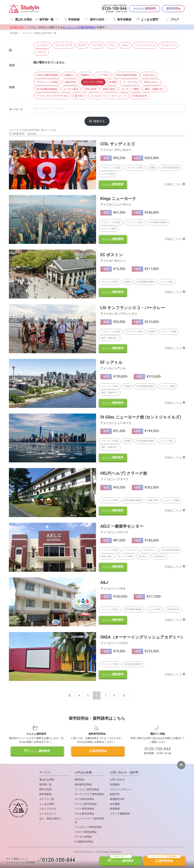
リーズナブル (130, 82)
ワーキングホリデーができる (52, 96)
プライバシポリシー (121, 789)
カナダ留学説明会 (84, 799)
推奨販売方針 (117, 799)
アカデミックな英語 (47, 82)
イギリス (41, 52)
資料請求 (113, 184)
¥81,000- (113, 540)
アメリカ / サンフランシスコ (119, 314)
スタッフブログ (48, 809)
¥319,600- (148, 376)
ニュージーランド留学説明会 (89, 820)
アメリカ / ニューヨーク (116, 205)
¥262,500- (146, 487)
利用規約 (115, 784)
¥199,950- (146, 431)
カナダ (82, 45)
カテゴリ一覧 (47, 799)
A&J (104, 582)
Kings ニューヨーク (118, 199)
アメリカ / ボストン (113, 261)
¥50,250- (113, 158)
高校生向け (71, 82)
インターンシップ (117, 96)
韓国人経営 (109, 89)
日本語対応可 (140, 96)
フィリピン (43, 45)
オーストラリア (64, 45)
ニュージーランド (145, 45)
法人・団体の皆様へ (50, 819)
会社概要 (115, 804)
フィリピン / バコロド (115, 643)
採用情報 (115, 809)
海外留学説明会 (83, 784)
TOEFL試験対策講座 (47, 75)
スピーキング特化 (93, 82)
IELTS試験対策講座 (47, 89)
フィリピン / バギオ (113, 589)
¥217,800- (146, 269)
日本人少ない (151, 82)
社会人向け (149, 75)
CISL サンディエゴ (118, 144)
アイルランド (168, 45)
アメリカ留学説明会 (86, 804)
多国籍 (113, 82)
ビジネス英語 (71, 89)
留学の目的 (45, 789)
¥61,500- (113, 212)
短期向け (70, 75)
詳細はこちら (175, 184)
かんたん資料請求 (145, 9)
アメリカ (97, 45)
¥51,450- (113, 431)
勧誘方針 (115, 794)
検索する (97, 121)
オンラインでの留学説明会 (78, 27)
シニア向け (103, 75)
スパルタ (96, 96)
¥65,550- (113, 487)
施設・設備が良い (155, 89)
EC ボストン (112, 255)
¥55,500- (113, 322)
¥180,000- (146, 540)
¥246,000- (146, 212)
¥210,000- (146, 322)
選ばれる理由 (23, 19)
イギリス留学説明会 (86, 832)
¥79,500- (113, 651)
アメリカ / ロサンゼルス (116, 150)
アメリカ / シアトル (113, 368)
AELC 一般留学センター (122, 526)
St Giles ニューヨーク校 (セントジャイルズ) (141, 417)
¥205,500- (146, 158)
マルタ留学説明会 (84, 814)
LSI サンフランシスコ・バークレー (133, 308)
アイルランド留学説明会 (88, 827)
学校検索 (74, 19)
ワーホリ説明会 (83, 837)
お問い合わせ (117, 780)
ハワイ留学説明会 (84, 809)
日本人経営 (90, 89)
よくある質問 (149, 19)
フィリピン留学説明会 (87, 789)
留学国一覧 (49, 19)
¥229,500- (146, 651)
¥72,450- (113, 269)
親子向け (80, 96)
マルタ (125, 45)
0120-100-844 (158, 749)
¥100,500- (114, 596)
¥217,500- (148, 596)
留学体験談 (124, 19)
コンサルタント (48, 814)
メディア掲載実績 (120, 814)
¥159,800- (114, 376)
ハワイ (112, 45)
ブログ (175, 19)
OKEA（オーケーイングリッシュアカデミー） (143, 637)
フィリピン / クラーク (115, 479)
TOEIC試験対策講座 (126, 75)
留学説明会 (173, 9)
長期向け (86, 75)
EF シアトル (111, 362)
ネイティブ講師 (130, 89)
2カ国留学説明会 (84, 842)
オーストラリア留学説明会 (89, 794)
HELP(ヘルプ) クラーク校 (124, 473)
